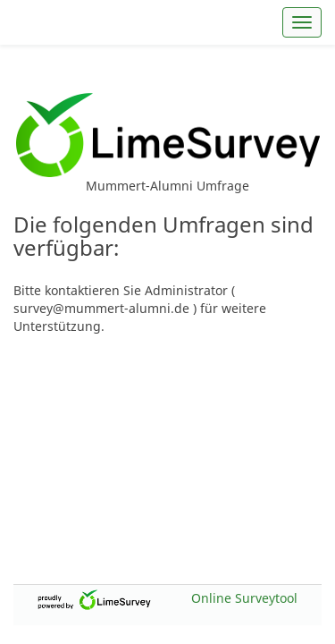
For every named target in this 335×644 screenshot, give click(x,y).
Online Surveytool (244, 598)
